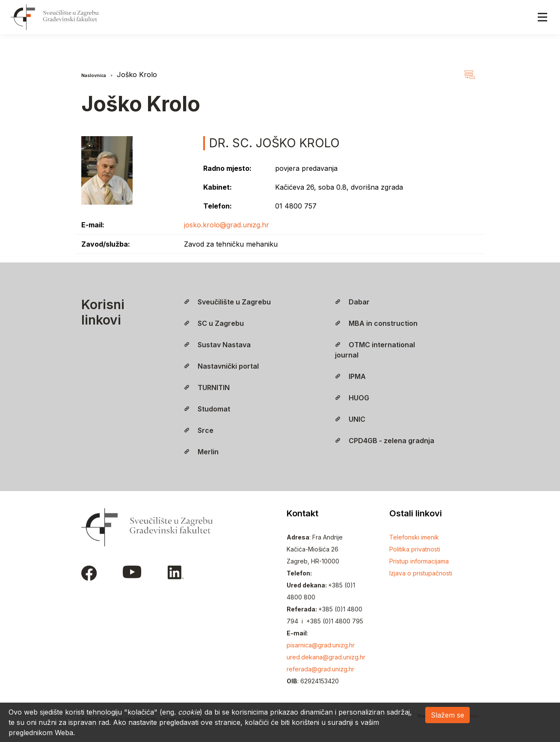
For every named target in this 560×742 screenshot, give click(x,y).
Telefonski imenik (414, 537)
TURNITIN (207, 387)
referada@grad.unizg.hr (320, 669)
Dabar (352, 302)
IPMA (350, 376)
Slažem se (447, 715)
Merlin (201, 452)
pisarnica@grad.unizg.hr (321, 645)
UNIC (350, 419)
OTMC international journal (375, 350)
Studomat (207, 409)
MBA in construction (376, 323)
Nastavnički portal (221, 366)
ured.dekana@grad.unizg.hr (326, 657)
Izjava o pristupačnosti (421, 573)
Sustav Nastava (217, 345)
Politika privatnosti (415, 549)
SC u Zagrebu (214, 323)
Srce (199, 430)
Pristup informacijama (419, 561)
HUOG (352, 398)
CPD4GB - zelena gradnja (385, 441)
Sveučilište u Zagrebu (227, 302)
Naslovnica (94, 75)
